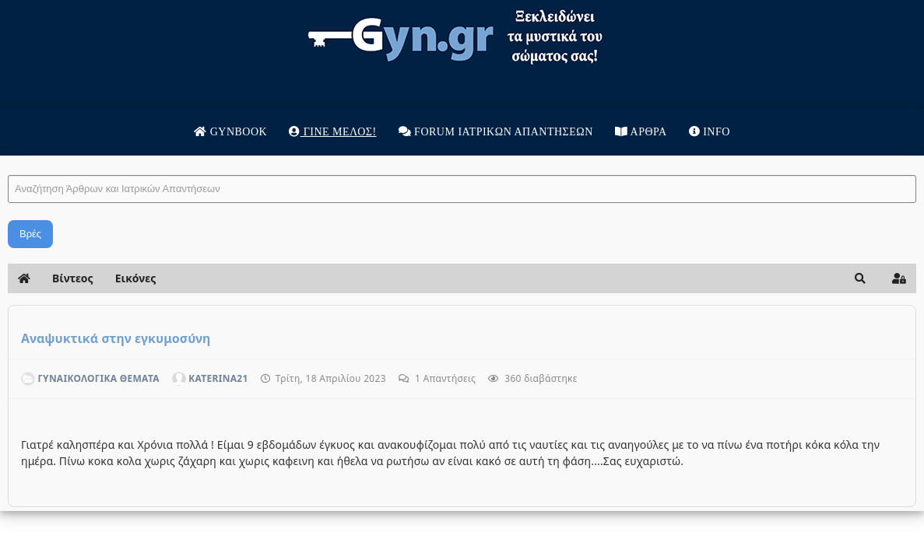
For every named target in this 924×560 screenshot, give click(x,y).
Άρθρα (641, 132)
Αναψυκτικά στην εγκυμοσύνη (204, 338)
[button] (772, 278)
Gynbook (230, 132)
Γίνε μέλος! (332, 132)
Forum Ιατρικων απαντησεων (496, 132)
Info (710, 132)
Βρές (119, 234)
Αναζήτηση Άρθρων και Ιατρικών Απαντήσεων (97, 160)
